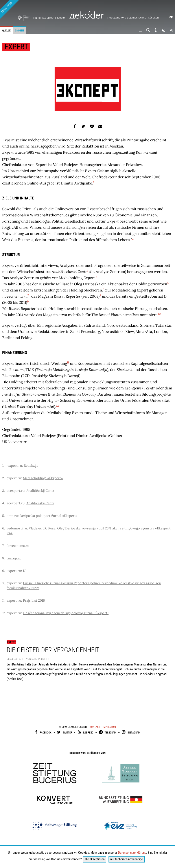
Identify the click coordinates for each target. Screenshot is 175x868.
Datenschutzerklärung (132, 853)
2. (4, 478)
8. (4, 558)
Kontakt (95, 727)
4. (4, 503)
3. (4, 491)
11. (4, 600)
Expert (11, 642)
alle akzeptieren (95, 859)
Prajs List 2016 (34, 600)
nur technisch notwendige (127, 859)
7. (3, 546)
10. (4, 583)
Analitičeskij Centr (40, 491)
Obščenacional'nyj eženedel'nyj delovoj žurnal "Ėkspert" (66, 613)
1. (3, 465)
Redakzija (31, 465)
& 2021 (61, 18)
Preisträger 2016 (45, 18)
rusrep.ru (14, 558)
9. (4, 571)
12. (4, 613)
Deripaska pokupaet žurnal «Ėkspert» (49, 516)
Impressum (109, 727)
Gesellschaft (15, 659)
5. (4, 516)
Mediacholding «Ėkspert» (43, 478)
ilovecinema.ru (18, 546)
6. (4, 528)
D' (24, 571)
